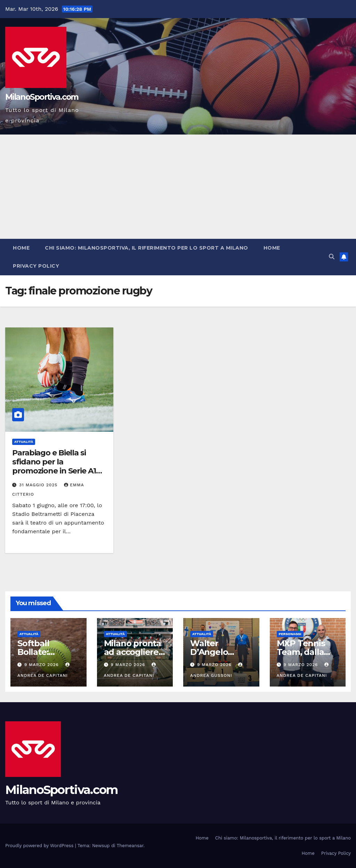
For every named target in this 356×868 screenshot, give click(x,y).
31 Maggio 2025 (39, 485)
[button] (332, 257)
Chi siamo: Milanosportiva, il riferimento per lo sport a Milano (147, 248)
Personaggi (290, 634)
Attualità (24, 442)
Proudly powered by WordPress (40, 846)
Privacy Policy (36, 266)
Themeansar (130, 846)
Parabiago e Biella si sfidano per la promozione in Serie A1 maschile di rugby (54, 467)
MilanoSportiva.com (42, 97)
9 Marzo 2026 (42, 665)
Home (21, 248)
